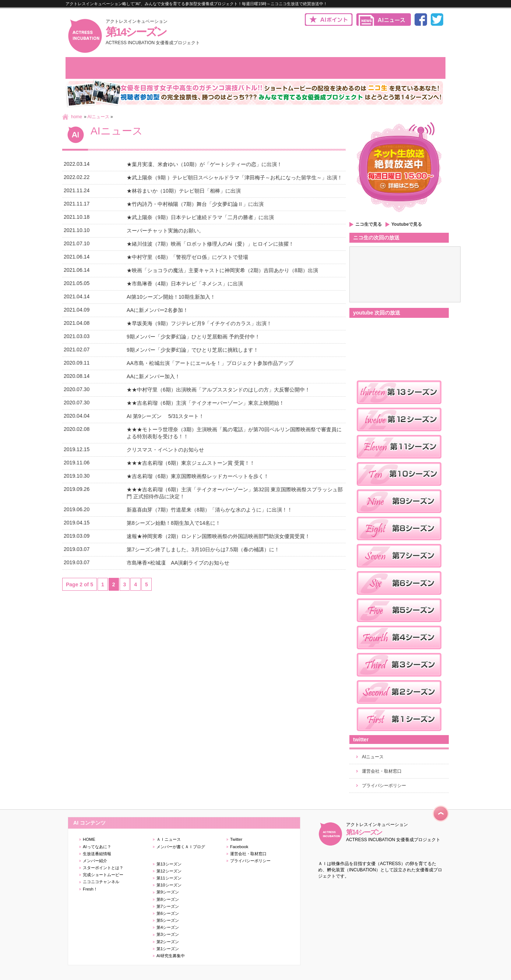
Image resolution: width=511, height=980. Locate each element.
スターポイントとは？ (103, 868)
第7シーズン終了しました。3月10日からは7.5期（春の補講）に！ (203, 549)
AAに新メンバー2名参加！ (157, 310)
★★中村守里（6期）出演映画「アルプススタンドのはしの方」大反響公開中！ (218, 390)
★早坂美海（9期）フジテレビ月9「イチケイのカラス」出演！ (199, 323)
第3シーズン (168, 934)
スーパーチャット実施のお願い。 (165, 231)
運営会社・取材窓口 (382, 771)
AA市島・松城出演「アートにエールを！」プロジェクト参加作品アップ (210, 363)
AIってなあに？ (97, 847)
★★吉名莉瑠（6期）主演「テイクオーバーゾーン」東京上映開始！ (205, 403)
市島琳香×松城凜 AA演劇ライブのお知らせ (181, 563)
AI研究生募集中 (171, 956)
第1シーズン (168, 949)
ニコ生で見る (369, 224)
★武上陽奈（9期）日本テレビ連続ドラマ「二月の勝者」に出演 (200, 217)
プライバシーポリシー (384, 786)
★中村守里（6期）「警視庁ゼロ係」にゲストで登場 (187, 257)
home (77, 117)
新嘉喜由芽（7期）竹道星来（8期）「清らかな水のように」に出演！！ (209, 510)
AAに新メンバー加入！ (153, 376)
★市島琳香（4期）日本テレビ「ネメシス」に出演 (185, 284)
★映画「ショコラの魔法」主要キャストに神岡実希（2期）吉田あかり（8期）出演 (222, 270)
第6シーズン (168, 913)
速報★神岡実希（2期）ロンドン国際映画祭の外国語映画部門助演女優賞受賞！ (218, 536)
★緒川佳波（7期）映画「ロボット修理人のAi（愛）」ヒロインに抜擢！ (210, 244)
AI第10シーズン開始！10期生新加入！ (171, 297)
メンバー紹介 (95, 861)
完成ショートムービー (103, 875)
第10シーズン (169, 885)
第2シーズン (168, 942)
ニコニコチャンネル (101, 882)
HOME (89, 839)
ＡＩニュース (169, 839)
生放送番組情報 (97, 854)
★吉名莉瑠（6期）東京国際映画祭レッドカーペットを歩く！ (198, 476)
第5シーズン (168, 920)
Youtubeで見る (407, 224)
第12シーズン (169, 871)
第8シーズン (168, 899)
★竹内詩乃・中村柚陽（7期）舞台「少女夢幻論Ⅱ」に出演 (195, 204)
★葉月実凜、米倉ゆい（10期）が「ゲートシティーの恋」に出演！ (204, 164)
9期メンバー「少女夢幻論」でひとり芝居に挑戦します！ (193, 350)
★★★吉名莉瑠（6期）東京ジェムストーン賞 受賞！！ (191, 463)
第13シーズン (169, 864)
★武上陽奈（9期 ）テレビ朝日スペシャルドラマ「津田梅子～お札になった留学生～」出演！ (235, 178)
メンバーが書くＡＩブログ (181, 847)
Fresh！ (90, 889)
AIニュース (98, 117)
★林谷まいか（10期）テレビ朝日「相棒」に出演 (184, 191)
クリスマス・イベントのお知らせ (165, 450)
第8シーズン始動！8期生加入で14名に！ (174, 523)
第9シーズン (168, 892)
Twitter (236, 839)
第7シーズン (168, 906)
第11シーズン (169, 878)
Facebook (239, 847)
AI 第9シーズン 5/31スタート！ (165, 416)
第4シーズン (168, 927)
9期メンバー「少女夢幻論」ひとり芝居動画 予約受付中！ (193, 337)
